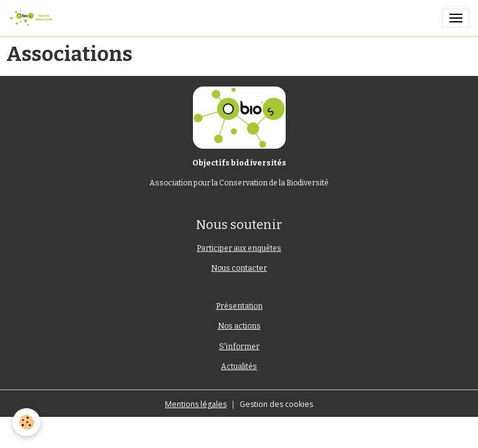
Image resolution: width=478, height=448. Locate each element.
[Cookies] (26, 422)
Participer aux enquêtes (239, 248)
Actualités (239, 366)
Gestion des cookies (276, 404)
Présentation (239, 306)
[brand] (33, 18)
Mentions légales (196, 404)
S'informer (239, 347)
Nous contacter (239, 268)
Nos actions (239, 326)
